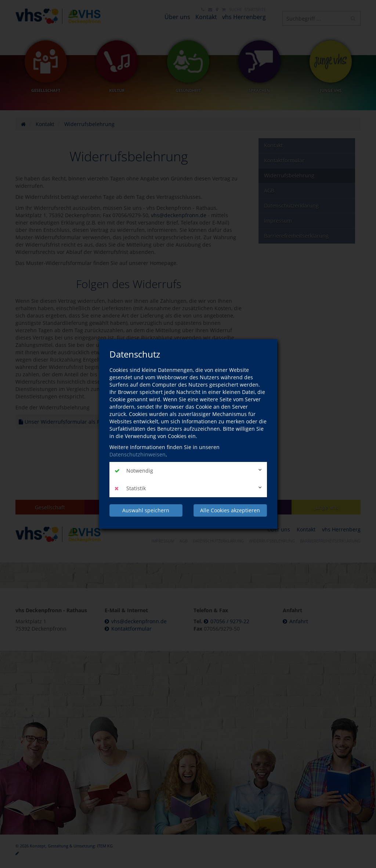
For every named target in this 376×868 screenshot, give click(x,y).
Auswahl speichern (146, 510)
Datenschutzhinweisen (138, 454)
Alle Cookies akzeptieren (230, 510)
